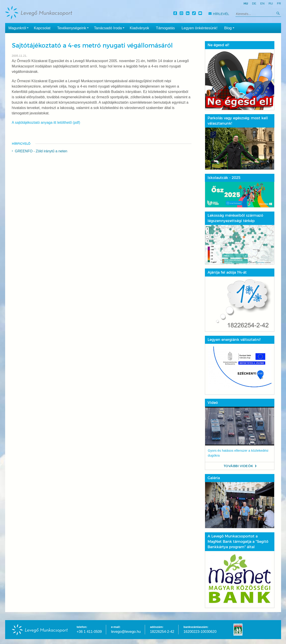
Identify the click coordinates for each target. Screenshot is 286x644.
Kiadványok (139, 28)
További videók (239, 466)
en (262, 3)
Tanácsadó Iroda (110, 28)
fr (279, 3)
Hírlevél (219, 14)
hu (246, 3)
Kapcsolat (42, 28)
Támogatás (165, 28)
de (254, 3)
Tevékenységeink (74, 28)
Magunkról (20, 28)
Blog (230, 28)
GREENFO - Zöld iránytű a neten (41, 151)
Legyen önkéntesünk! (199, 28)
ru (271, 3)
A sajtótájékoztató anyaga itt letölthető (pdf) (46, 123)
